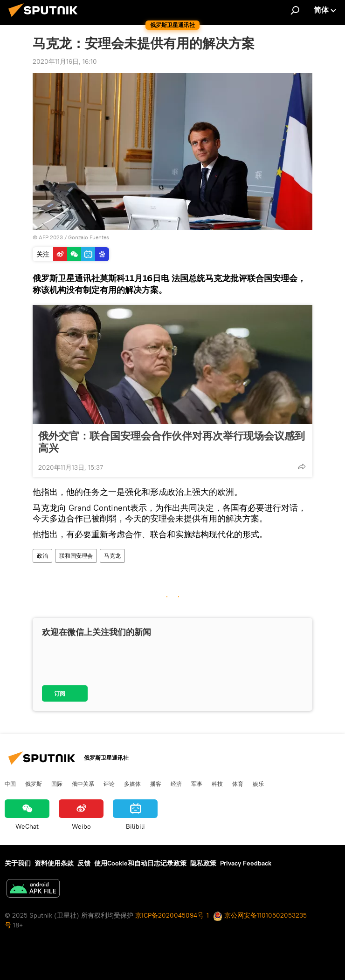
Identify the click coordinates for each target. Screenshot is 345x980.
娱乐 (258, 784)
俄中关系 (83, 784)
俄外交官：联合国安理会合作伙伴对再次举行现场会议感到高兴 (172, 442)
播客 (156, 784)
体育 (238, 784)
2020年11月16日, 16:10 (65, 61)
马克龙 (112, 556)
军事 (197, 784)
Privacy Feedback (246, 863)
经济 (176, 784)
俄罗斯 (34, 784)
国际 (57, 784)
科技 (217, 784)
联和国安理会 (76, 556)
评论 (109, 784)
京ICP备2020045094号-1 (172, 915)
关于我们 (18, 863)
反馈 (84, 863)
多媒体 (132, 784)
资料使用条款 (54, 863)
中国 (10, 784)
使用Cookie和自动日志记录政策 (140, 863)
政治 (42, 556)
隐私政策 (203, 863)
